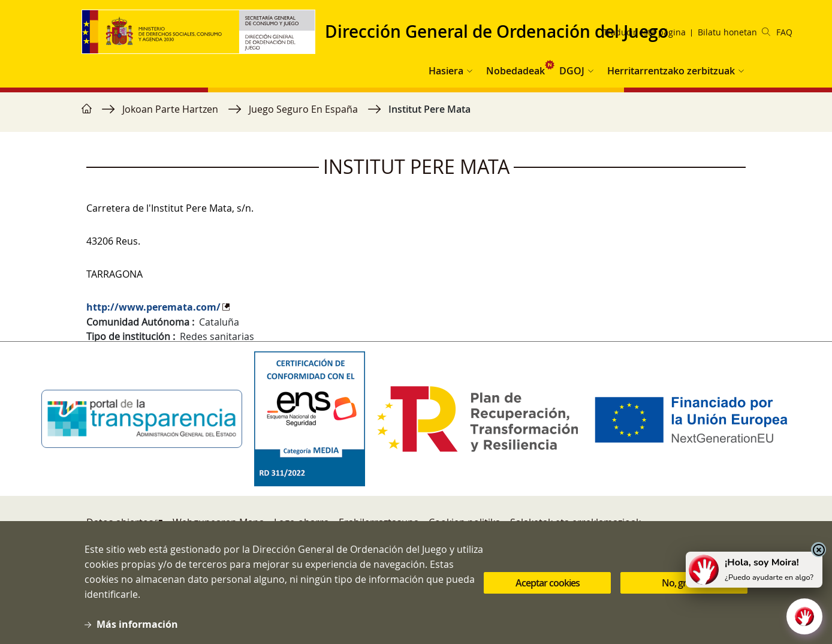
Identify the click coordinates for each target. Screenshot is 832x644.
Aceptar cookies (548, 589)
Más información (137, 631)
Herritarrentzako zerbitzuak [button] (671, 71)
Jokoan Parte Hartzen (170, 109)
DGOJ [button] (572, 71)
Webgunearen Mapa (218, 522)
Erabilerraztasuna (379, 522)
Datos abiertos (120, 522)
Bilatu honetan (734, 32)
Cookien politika (465, 522)
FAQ (784, 32)
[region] (416, 115)
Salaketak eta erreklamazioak (575, 522)
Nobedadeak (516, 71)
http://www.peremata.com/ (153, 307)
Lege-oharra (302, 522)
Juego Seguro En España (303, 109)
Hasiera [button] (446, 71)
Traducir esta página (644, 32)
